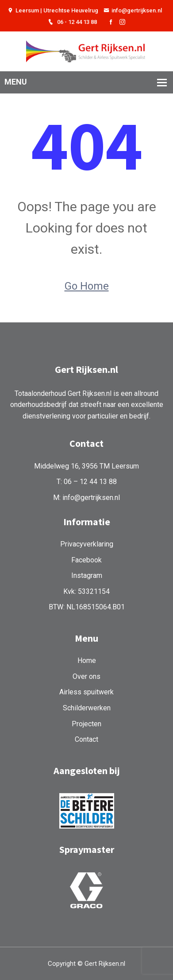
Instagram (87, 575)
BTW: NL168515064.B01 (87, 607)
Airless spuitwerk (86, 692)
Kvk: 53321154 (86, 591)
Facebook (86, 560)
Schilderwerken (87, 708)
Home (87, 660)
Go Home (87, 286)
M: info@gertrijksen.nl (86, 498)
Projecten (86, 724)
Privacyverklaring (87, 544)
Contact (86, 739)
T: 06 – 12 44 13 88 (87, 482)
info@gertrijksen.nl (133, 10)
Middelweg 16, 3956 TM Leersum (86, 466)
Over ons (86, 676)
